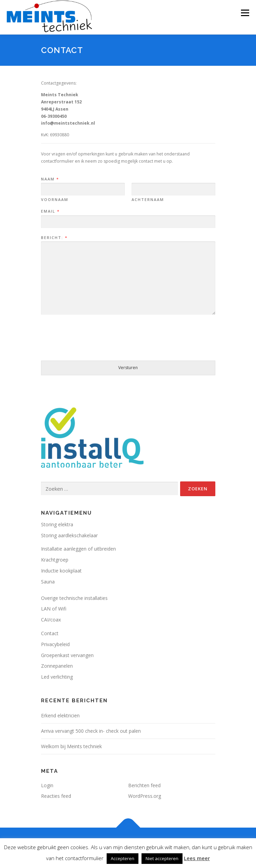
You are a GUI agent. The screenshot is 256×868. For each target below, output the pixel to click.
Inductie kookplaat (61, 571)
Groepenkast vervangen (67, 655)
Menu (245, 13)
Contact (50, 633)
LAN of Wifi (54, 609)
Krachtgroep (55, 560)
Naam (50, 179)
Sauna (48, 582)
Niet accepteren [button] (162, 858)
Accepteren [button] (123, 858)
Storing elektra (57, 524)
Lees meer (197, 858)
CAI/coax (51, 620)
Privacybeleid (55, 644)
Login (47, 785)
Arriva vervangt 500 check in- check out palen (91, 731)
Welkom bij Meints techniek (71, 746)
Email (50, 211)
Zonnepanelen (57, 666)
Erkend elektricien (60, 715)
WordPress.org (145, 796)
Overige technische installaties (74, 598)
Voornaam (55, 200)
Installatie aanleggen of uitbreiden (78, 549)
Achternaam (148, 200)
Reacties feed (56, 796)
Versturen (128, 368)
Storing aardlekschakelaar (69, 535)
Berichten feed (144, 785)
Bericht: (54, 238)
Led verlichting (57, 677)
